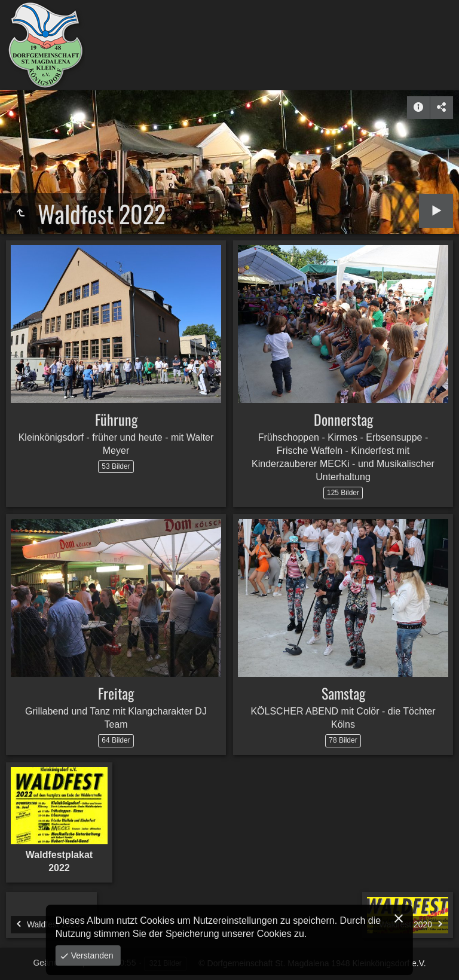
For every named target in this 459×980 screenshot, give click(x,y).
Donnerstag (343, 419)
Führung (116, 419)
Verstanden (91, 955)
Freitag (116, 693)
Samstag (343, 693)
